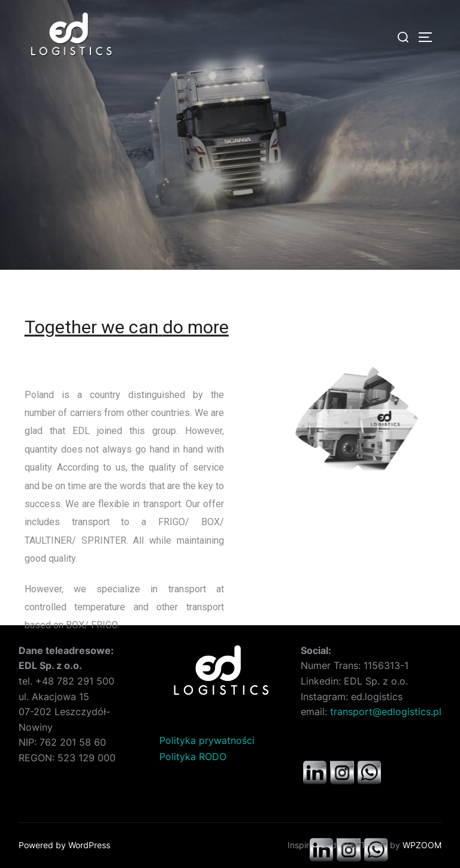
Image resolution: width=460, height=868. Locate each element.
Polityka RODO (193, 757)
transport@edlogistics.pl (386, 712)
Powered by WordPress (64, 845)
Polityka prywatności (207, 740)
